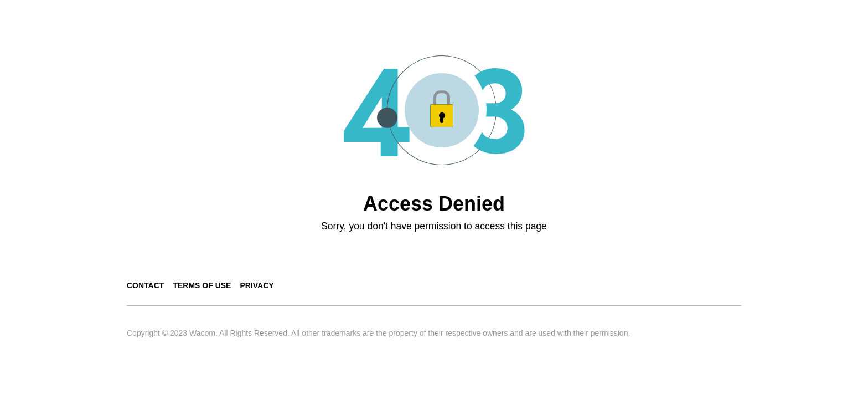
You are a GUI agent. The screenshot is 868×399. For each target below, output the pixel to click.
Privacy (257, 285)
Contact (145, 285)
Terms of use (202, 285)
